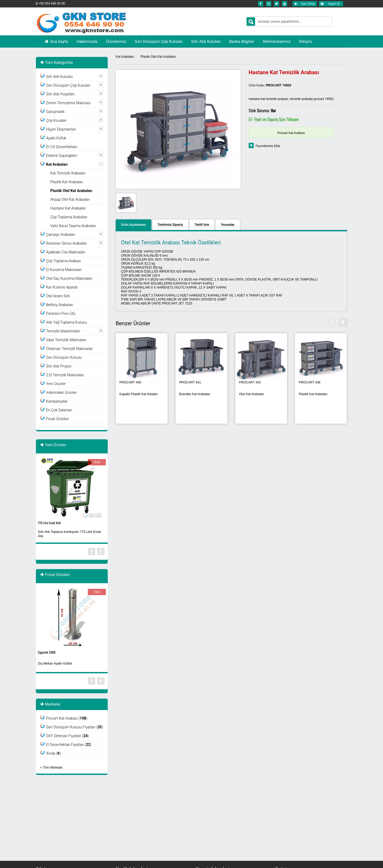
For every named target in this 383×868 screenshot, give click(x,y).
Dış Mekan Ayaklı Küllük (55, 663)
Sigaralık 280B (47, 652)
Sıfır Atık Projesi (59, 366)
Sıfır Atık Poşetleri (60, 94)
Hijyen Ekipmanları (61, 129)
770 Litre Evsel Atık (49, 523)
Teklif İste (202, 225)
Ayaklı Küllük (56, 138)
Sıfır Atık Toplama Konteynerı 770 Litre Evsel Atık (69, 534)
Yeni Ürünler (56, 384)
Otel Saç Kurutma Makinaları (69, 278)
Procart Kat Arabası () (67, 718)
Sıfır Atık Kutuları (59, 77)
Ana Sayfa (56, 41)
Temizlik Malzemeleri (63, 331)
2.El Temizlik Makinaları (65, 375)
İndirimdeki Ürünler (61, 393)
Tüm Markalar (53, 767)
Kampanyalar (57, 401)
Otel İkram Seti (58, 296)
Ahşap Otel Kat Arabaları (70, 199)
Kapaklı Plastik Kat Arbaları (139, 394)
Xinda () (53, 753)
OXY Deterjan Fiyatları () (67, 736)
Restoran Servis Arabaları (66, 243)
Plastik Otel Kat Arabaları (158, 57)
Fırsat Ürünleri (57, 419)
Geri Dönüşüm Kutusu (64, 357)
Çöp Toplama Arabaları (69, 217)
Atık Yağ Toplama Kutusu (66, 322)
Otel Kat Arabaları (252, 394)
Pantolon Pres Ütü (61, 314)
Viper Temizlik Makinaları (66, 340)
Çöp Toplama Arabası (63, 261)
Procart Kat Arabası (291, 133)
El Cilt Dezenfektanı (62, 147)
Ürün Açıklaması (134, 225)
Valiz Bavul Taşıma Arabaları (73, 226)
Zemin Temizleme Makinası (68, 103)
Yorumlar (228, 225)
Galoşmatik (55, 112)
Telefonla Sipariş (170, 225)
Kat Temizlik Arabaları (68, 173)
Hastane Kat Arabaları (68, 208)
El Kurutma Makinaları (64, 270)
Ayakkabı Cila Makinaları (66, 252)
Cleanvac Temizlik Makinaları (69, 349)
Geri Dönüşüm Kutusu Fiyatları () (74, 727)
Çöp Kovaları (56, 120)
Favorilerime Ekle (268, 146)
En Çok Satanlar (59, 410)
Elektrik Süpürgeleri (62, 156)
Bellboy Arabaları (60, 305)
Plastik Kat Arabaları (313, 394)
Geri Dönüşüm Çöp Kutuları (68, 85)
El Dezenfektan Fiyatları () (69, 745)
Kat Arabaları (125, 57)
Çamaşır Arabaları (61, 235)
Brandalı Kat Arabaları (195, 394)
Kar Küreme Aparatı (62, 287)
